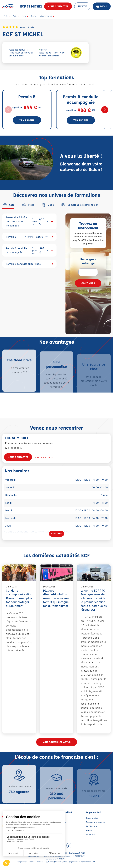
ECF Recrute (92, 826)
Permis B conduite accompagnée (29, 250)
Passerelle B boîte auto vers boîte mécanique (29, 221)
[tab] (8, 205)
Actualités (91, 834)
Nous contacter (58, 6)
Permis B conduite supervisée (29, 264)
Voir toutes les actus (57, 742)
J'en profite (27, 120)
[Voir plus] (56, 534)
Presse (89, 830)
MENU (102, 6)
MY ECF (82, 6)
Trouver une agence (95, 822)
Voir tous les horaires (49, 56)
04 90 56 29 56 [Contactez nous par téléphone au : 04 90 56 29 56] (15, 448)
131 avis (30, 27)
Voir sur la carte (16, 56)
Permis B (29, 237)
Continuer (88, 283)
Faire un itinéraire (44, 457)
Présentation (92, 818)
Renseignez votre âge (88, 261)
